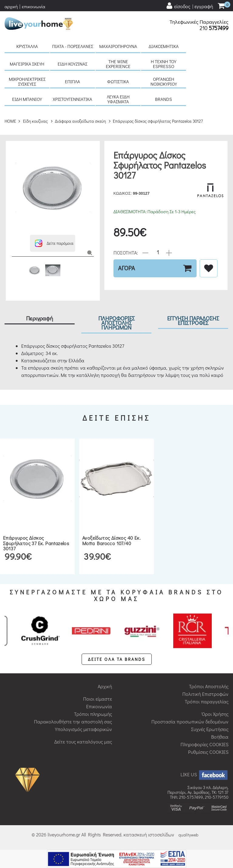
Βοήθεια (220, 737)
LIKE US (204, 774)
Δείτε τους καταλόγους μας (83, 742)
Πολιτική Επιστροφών (205, 694)
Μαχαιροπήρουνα (118, 46)
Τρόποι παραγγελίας (207, 701)
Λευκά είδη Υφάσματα (118, 99)
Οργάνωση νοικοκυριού (164, 81)
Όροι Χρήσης (215, 714)
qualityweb (188, 835)
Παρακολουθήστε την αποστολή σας (73, 721)
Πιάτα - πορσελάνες (73, 46)
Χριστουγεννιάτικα (73, 99)
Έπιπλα (73, 81)
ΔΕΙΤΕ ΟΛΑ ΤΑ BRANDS (117, 659)
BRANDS (164, 99)
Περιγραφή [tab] (40, 318)
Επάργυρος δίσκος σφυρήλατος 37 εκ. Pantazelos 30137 (36, 543)
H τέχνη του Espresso (164, 64)
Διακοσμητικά (164, 46)
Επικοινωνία (99, 706)
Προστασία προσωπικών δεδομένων (190, 721)
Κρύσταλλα (27, 46)
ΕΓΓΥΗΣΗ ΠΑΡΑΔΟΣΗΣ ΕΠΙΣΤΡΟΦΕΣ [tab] (193, 320)
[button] (53, 243)
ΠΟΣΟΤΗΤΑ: (126, 252)
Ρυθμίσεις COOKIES (208, 752)
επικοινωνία (34, 6)
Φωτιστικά (118, 81)
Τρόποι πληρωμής (93, 714)
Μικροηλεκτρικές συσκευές (27, 81)
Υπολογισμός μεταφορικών (83, 729)
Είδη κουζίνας (73, 64)
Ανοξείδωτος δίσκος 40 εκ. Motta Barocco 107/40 (111, 540)
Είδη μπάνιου (27, 99)
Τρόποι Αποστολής (209, 686)
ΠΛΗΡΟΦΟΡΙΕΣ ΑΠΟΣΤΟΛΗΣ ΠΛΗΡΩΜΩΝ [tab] (116, 323)
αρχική (11, 6)
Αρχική (105, 686)
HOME (10, 121)
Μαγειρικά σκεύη (27, 64)
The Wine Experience (118, 64)
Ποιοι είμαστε (98, 699)
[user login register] (189, 6)
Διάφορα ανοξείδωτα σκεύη (80, 121)
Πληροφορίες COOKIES (204, 744)
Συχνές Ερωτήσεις (210, 729)
